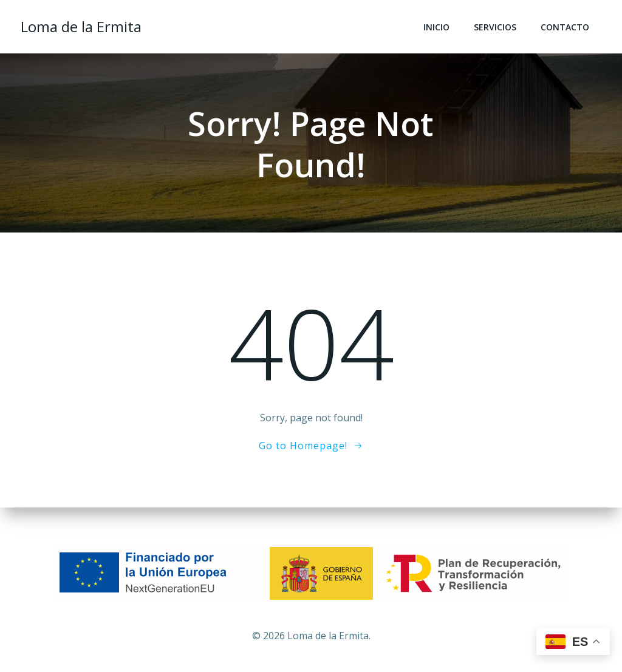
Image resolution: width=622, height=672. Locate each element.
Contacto (566, 28)
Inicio (438, 28)
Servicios (496, 28)
